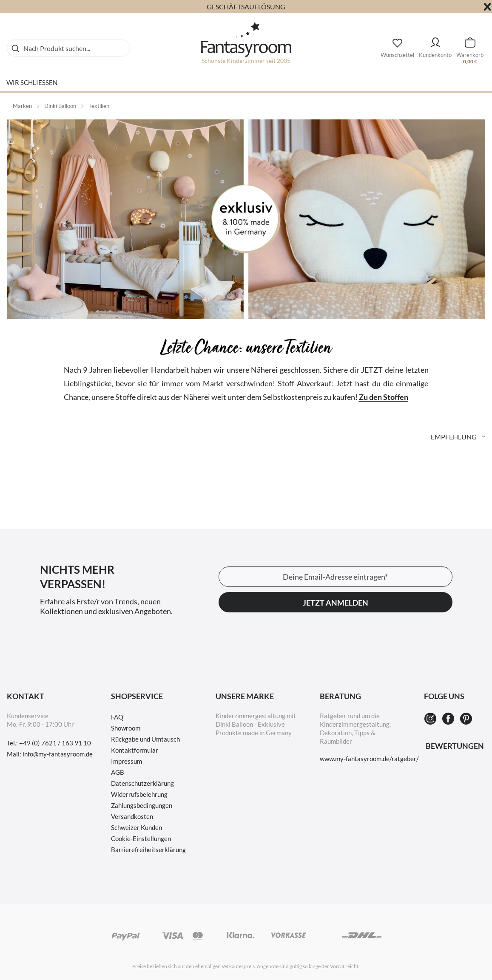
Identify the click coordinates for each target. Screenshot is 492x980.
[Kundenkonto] (435, 44)
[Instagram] (432, 719)
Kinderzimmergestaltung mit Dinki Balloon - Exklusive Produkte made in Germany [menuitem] (256, 724)
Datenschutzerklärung (142, 783)
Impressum (127, 761)
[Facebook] (449, 719)
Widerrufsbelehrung (139, 794)
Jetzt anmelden (336, 603)
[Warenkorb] (470, 44)
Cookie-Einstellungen (141, 838)
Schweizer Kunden (137, 827)
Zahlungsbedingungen (142, 805)
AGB (118, 772)
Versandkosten (132, 816)
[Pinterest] (466, 719)
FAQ (117, 717)
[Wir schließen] (32, 86)
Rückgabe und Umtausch (145, 739)
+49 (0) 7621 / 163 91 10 (55, 743)
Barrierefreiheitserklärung (148, 850)
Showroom (126, 728)
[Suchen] (15, 48)
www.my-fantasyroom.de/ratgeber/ (369, 759)
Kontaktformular (135, 750)
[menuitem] (68, 48)
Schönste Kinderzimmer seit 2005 (246, 61)
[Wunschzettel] (397, 45)
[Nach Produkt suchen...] (68, 48)
